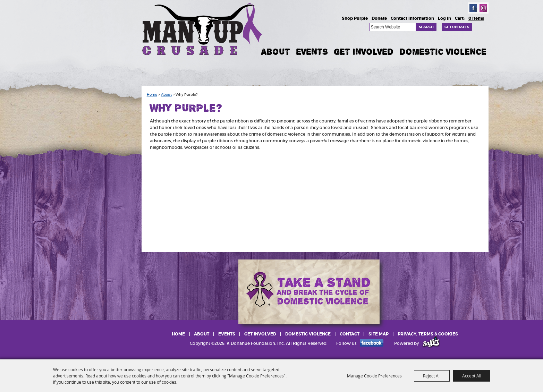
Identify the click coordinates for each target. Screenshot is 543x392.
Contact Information (412, 18)
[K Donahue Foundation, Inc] (203, 29)
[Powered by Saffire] (431, 343)
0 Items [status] (476, 18)
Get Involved (364, 52)
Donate (379, 18)
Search (426, 27)
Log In (444, 18)
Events (312, 52)
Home (152, 95)
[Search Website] (393, 27)
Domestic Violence (443, 52)
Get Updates (457, 27)
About (276, 52)
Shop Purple (355, 18)
